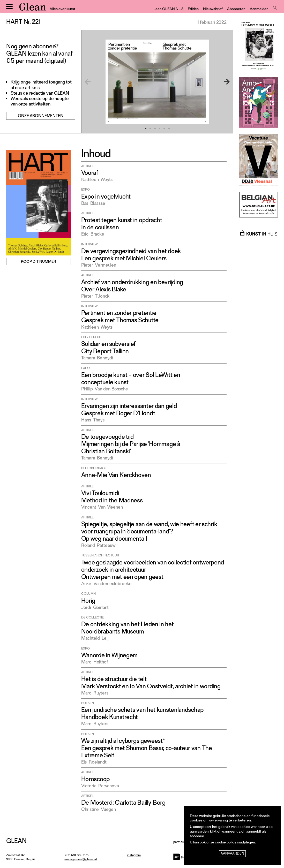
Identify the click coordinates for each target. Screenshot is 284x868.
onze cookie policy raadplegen (231, 843)
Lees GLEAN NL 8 (168, 9)
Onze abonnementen (40, 116)
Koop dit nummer (39, 262)
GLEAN (33, 9)
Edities (193, 9)
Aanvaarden (232, 854)
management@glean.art (81, 860)
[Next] (220, 82)
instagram (134, 856)
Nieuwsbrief (213, 9)
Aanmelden (259, 9)
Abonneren (236, 9)
